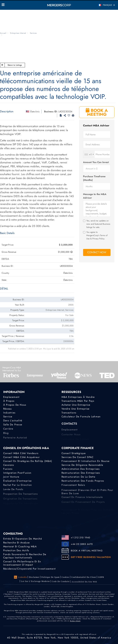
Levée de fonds (13, 492)
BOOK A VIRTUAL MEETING (87, 551)
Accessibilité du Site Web (84, 584)
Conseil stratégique (74, 453)
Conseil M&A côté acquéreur (21, 457)
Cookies (65, 577)
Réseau (8, 409)
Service (8, 417)
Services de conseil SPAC (78, 457)
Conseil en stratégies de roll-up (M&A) (28, 461)
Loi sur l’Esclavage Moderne (35, 582)
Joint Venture (11, 478)
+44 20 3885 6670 (82, 544)
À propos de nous (15, 405)
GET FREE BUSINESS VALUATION (91, 557)
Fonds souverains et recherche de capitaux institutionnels (25, 556)
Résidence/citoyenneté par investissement (29, 570)
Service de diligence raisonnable (82, 465)
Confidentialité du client (84, 577)
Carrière (8, 431)
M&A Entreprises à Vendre (78, 397)
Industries (9, 413)
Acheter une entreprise (76, 405)
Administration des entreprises (81, 469)
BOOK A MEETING (97, 112)
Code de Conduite (61, 583)
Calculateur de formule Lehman (81, 417)
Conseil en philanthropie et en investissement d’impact (22, 564)
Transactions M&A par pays (78, 401)
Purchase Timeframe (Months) (94, 178)
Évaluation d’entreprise (18, 482)
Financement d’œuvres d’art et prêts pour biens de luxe (87, 496)
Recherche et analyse (16, 543)
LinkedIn (21, 577)
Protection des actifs (16, 551)
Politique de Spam (51, 577)
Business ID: (51, 112)
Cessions (9, 465)
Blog (6, 435)
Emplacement (11, 397)
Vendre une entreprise (76, 409)
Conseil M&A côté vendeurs (21, 453)
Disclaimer (34, 577)
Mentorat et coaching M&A (20, 547)
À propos (9, 401)
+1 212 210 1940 (81, 538)
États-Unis (35, 112)
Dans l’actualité (13, 421)
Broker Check (75, 621)
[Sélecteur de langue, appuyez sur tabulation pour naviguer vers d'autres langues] (102, 5)
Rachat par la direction (18, 487)
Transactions (69, 413)
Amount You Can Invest (96, 162)
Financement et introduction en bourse (86, 461)
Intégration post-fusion (17, 473)
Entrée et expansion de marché (23, 539)
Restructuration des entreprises (81, 473)
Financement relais (73, 487)
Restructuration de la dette (78, 478)
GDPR (101, 578)
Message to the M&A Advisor (95, 196)
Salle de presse (13, 426)
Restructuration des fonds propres (83, 482)
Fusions (8, 469)
